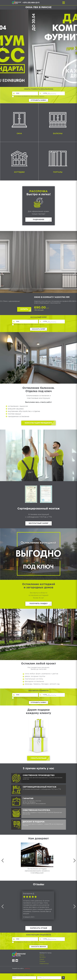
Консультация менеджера (38, 423)
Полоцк (42, 961)
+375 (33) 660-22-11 (31, 3)
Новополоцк (44, 964)
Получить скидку (39, 604)
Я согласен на (28, 96)
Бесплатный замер (38, 523)
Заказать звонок (38, 947)
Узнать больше (39, 758)
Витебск (43, 957)
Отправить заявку (38, 100)
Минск (42, 955)
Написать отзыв (39, 928)
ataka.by (27, 969)
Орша (42, 959)
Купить (68, 309)
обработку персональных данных (34, 96)
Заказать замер (38, 329)
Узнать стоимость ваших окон (23, 975)
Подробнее (39, 220)
